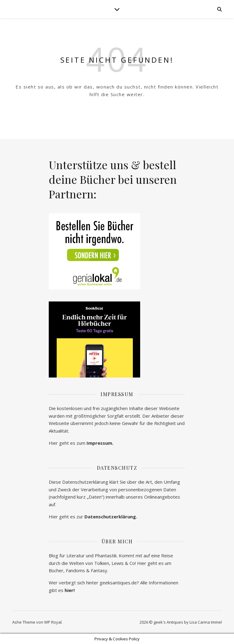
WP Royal (53, 622)
